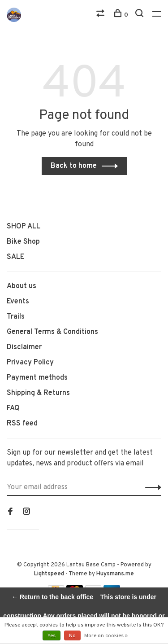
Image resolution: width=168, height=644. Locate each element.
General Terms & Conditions (52, 332)
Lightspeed (49, 574)
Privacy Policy (30, 363)
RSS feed (22, 424)
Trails (16, 317)
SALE (15, 257)
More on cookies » (106, 636)
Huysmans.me (115, 574)
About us (22, 286)
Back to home (74, 166)
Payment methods (37, 378)
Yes (52, 636)
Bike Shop (23, 242)
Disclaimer (24, 347)
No (72, 636)
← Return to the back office (52, 597)
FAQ (13, 408)
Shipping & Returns (38, 393)
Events (18, 302)
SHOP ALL (24, 227)
